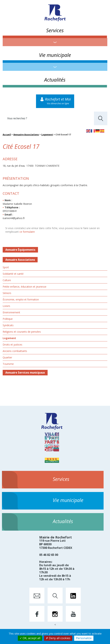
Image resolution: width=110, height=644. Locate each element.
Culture (7, 280)
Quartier (7, 357)
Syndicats (8, 325)
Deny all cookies (58, 638)
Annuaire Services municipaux (25, 373)
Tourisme (8, 364)
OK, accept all (30, 638)
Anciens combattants (15, 351)
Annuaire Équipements (20, 250)
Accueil (7, 135)
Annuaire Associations (26, 135)
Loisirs (6, 306)
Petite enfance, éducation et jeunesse (25, 287)
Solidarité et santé (13, 274)
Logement (47, 135)
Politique (8, 319)
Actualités (55, 80)
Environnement (11, 312)
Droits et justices (12, 345)
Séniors (7, 293)
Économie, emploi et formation (21, 299)
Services (55, 30)
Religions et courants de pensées (22, 332)
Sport (6, 267)
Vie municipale (55, 55)
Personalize (84, 638)
